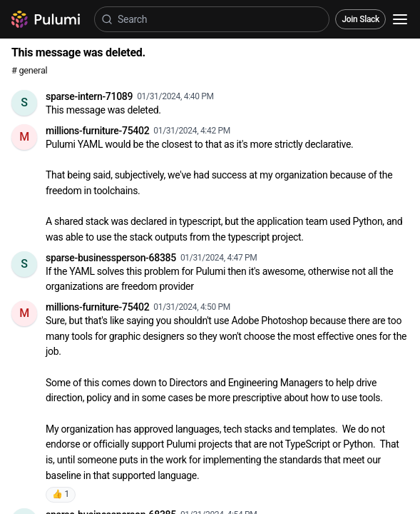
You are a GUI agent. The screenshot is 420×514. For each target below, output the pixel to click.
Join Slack (360, 19)
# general (29, 70)
